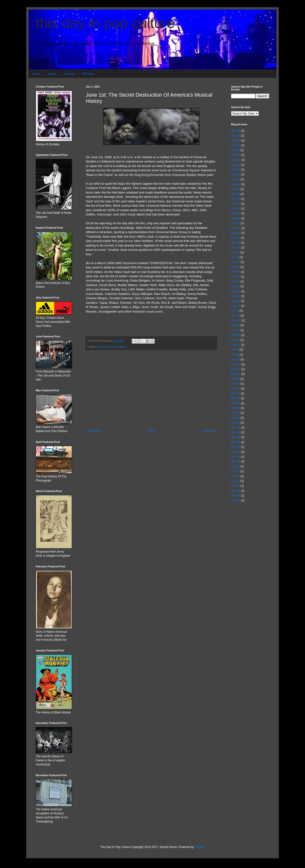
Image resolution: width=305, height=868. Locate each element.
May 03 (236, 233)
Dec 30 (236, 199)
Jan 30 (235, 194)
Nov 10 (236, 461)
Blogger (199, 847)
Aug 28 (236, 218)
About (52, 74)
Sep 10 (236, 213)
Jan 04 (235, 418)
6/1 (99, 347)
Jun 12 (235, 262)
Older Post (209, 431)
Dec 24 (236, 428)
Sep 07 (236, 155)
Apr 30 (235, 189)
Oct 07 (235, 286)
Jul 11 (235, 311)
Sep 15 (236, 291)
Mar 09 (236, 398)
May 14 (236, 369)
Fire (104, 347)
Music (122, 347)
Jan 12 (235, 282)
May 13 (236, 320)
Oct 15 (235, 476)
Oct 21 (235, 471)
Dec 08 (236, 335)
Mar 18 (236, 238)
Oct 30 (235, 252)
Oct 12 (235, 481)
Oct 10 (235, 486)
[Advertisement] (151, 390)
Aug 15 (236, 306)
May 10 (236, 160)
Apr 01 (235, 267)
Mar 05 (236, 408)
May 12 (236, 374)
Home (36, 74)
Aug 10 (236, 145)
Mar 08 (236, 403)
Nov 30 (236, 447)
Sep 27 (236, 170)
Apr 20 (235, 325)
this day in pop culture (105, 23)
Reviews (88, 74)
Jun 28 (235, 223)
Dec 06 (236, 437)
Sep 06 (236, 174)
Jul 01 (235, 257)
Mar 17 (236, 393)
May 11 (236, 228)
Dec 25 (236, 247)
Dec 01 (236, 442)
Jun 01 (235, 179)
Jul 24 (235, 350)
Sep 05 (236, 131)
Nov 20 (236, 452)
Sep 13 (236, 491)
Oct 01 (235, 340)
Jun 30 (235, 316)
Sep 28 (236, 204)
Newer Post (94, 431)
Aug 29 (236, 301)
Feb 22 (236, 277)
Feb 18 (236, 243)
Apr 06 (235, 150)
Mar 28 (236, 136)
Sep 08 (236, 141)
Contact (69, 74)
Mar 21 (236, 388)
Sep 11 (236, 296)
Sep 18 (236, 209)
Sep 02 (236, 500)
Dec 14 (236, 165)
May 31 (236, 364)
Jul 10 (235, 355)
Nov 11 (236, 457)
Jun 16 (235, 359)
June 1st (112, 347)
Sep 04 (236, 496)
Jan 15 (235, 413)
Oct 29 (235, 466)
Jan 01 (235, 423)
